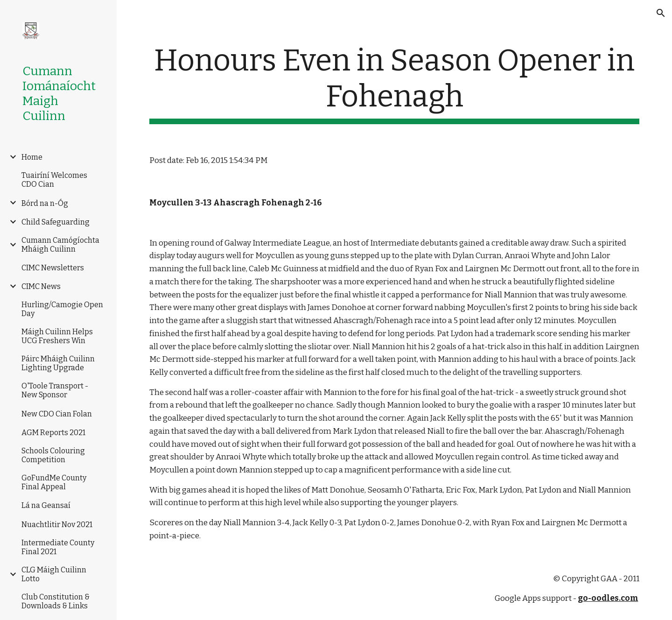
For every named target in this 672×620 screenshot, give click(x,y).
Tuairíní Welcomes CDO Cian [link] (54, 180)
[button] (661, 13)
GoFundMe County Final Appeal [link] (54, 482)
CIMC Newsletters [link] (53, 268)
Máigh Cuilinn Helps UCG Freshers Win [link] (57, 336)
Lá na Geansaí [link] (46, 505)
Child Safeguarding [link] (56, 222)
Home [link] (32, 157)
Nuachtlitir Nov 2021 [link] (57, 525)
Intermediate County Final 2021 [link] (58, 547)
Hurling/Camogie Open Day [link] (62, 309)
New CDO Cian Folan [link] (57, 414)
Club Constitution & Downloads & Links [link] (56, 601)
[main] (395, 84)
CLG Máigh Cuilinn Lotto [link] (54, 574)
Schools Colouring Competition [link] (53, 455)
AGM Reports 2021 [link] (53, 433)
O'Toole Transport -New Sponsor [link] (55, 390)
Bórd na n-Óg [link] (45, 203)
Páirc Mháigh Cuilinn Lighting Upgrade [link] (58, 363)
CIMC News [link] (41, 286)
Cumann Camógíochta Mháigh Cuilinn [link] (60, 245)
